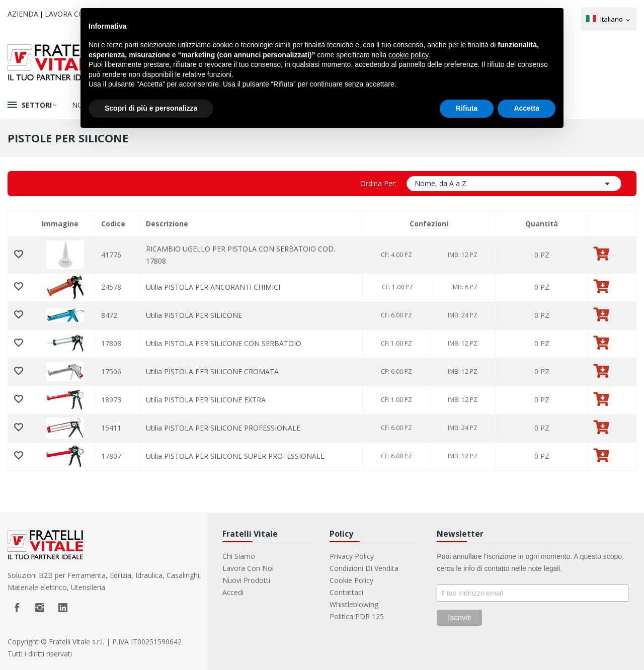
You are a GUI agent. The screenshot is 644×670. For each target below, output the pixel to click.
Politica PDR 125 (357, 616)
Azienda (23, 14)
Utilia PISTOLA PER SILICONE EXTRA (206, 400)
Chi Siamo (239, 556)
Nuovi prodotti (246, 580)
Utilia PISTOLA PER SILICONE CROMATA (212, 371)
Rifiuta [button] (467, 108)
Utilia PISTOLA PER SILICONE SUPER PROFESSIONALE (235, 456)
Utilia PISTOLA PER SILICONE (194, 315)
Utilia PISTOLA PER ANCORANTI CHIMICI (213, 287)
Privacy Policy (352, 556)
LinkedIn (63, 608)
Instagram (40, 608)
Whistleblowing (354, 604)
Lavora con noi (248, 568)
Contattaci (346, 592)
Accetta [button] (527, 108)
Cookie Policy (351, 580)
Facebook (17, 608)
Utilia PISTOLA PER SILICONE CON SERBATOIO (224, 343)
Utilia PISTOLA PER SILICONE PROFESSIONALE (223, 428)
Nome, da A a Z (514, 184)
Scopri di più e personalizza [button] (151, 108)
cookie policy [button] (408, 55)
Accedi (233, 592)
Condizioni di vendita (364, 568)
